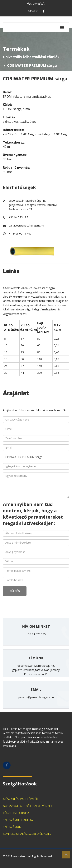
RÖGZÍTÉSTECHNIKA (16, 813)
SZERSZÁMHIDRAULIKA (18, 820)
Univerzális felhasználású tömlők (31, 57)
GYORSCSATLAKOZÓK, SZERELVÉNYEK (28, 806)
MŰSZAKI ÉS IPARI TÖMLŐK (21, 799)
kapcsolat (33, 11)
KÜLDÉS (15, 591)
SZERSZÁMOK (12, 827)
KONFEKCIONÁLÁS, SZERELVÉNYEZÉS (27, 834)
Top (66, 855)
